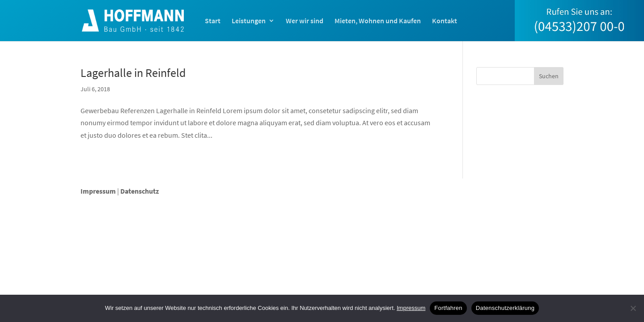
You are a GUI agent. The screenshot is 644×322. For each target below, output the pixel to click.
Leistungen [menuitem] (249, 21)
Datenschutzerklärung (505, 308)
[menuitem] (579, 30)
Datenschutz (140, 191)
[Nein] (633, 308)
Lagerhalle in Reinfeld (133, 73)
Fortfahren (448, 308)
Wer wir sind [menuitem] (305, 21)
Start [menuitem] (213, 21)
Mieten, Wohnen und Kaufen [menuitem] (378, 21)
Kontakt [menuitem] (445, 21)
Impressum (98, 191)
